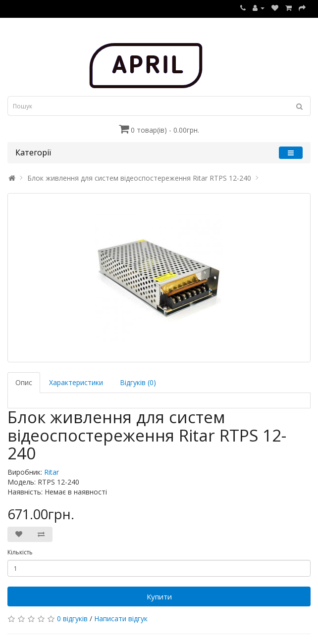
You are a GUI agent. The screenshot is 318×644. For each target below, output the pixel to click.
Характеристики (76, 382)
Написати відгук (121, 619)
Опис (24, 382)
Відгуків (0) (138, 382)
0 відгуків (72, 619)
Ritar (52, 472)
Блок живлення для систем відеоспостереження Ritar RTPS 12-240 (139, 178)
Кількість (20, 552)
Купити (159, 596)
